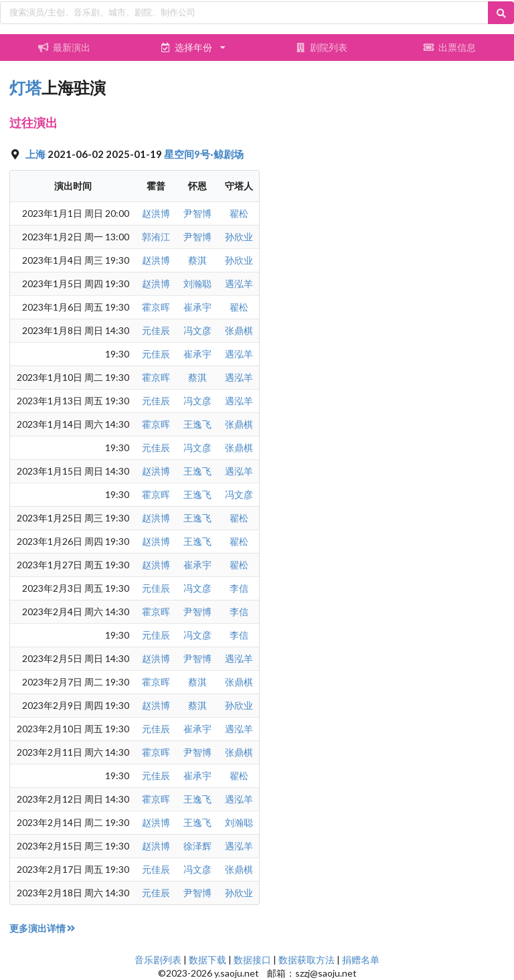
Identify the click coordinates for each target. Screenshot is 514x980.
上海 (36, 154)
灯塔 (25, 87)
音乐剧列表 (158, 960)
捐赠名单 (361, 960)
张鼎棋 (239, 330)
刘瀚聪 (197, 283)
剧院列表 (321, 47)
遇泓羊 (239, 283)
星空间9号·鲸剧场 (204, 154)
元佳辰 (156, 330)
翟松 (239, 213)
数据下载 (207, 960)
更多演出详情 (43, 928)
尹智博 (197, 213)
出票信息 (450, 47)
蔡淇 (197, 260)
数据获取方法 (307, 960)
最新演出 (64, 47)
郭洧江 (156, 237)
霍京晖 (156, 307)
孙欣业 (239, 237)
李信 (239, 588)
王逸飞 (197, 424)
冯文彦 (197, 330)
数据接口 (252, 960)
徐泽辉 (197, 846)
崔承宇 (197, 307)
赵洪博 (156, 213)
